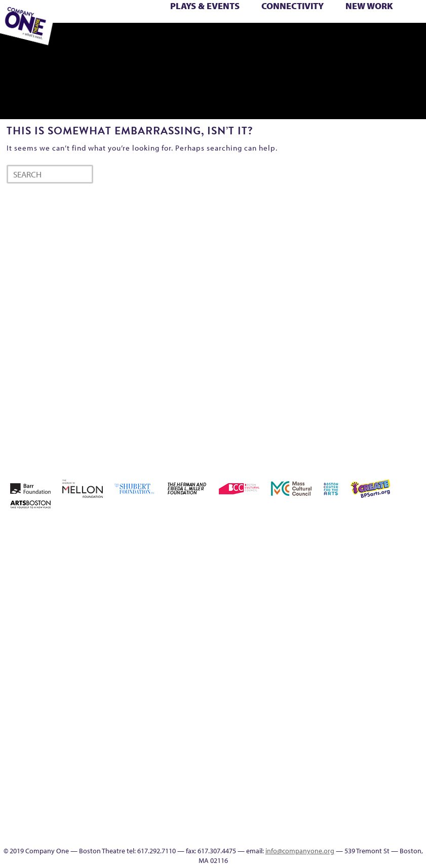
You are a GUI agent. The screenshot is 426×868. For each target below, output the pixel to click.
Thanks (259, 39)
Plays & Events (205, 6)
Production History (123, 28)
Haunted (295, 627)
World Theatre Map (302, 786)
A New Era (308, 530)
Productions (187, 39)
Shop (266, 28)
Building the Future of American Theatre (295, 554)
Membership (412, 627)
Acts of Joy (338, 530)
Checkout (368, 567)
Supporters (290, 39)
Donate (397, 567)
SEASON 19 (245, 39)
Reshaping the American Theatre (168, 28)
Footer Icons (143, 39)
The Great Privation (358, 28)
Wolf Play (415, 28)
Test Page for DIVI (313, 28)
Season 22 (194, 28)
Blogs (302, 798)
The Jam (385, 28)
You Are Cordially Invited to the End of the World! (117, 39)
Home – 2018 (309, 627)
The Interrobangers (373, 28)
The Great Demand (343, 28)
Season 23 (209, 28)
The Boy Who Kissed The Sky (330, 28)
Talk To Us (201, 39)
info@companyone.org (300, 851)
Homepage (324, 627)
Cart (353, 567)
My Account (77, 28)
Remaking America (138, 28)
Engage (230, 39)
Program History (302, 761)
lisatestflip (397, 627)
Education (157, 39)
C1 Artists (216, 39)
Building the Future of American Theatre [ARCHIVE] (309, 554)
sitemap (128, 39)
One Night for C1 (107, 28)
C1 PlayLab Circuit (302, 749)
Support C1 (297, 28)
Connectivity (293, 6)
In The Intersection (302, 822)
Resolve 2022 (180, 28)
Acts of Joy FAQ (353, 530)
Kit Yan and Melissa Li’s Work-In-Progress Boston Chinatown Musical (368, 603)
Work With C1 (99, 39)
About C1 (323, 530)
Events (302, 834)
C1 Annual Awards (306, 39)
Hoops (339, 627)
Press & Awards (320, 39)
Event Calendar (173, 39)
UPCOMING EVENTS (302, 773)
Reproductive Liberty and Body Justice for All (153, 28)
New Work (369, 6)
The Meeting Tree (401, 28)
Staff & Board (283, 28)
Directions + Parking (277, 39)
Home (266, 530)
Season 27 (253, 28)
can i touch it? (338, 567)
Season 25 (223, 28)
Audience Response (302, 810)
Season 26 (238, 28)
